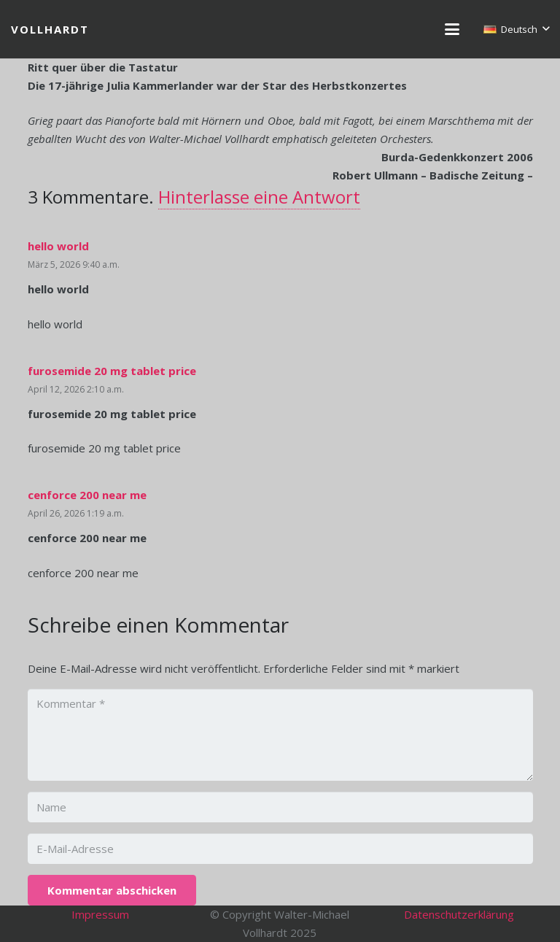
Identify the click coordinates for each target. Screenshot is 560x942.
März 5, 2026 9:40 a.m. (74, 265)
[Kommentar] (280, 735)
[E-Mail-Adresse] (280, 849)
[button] (452, 29)
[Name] (280, 807)
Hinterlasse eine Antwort (259, 197)
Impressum (100, 914)
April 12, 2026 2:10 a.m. (76, 389)
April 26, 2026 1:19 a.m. (76, 513)
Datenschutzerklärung (459, 914)
